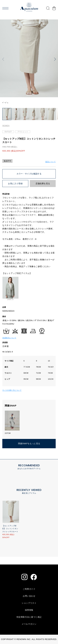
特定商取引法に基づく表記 (29, 617)
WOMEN (6, 126)
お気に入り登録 (15, 184)
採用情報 (29, 610)
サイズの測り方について (12, 390)
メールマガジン (29, 624)
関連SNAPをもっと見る (29, 444)
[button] (4, 59)
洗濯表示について (9, 338)
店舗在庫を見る (43, 184)
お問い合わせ (29, 596)
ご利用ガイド (29, 589)
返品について (50, 162)
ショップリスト (29, 603)
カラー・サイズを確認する (29, 174)
